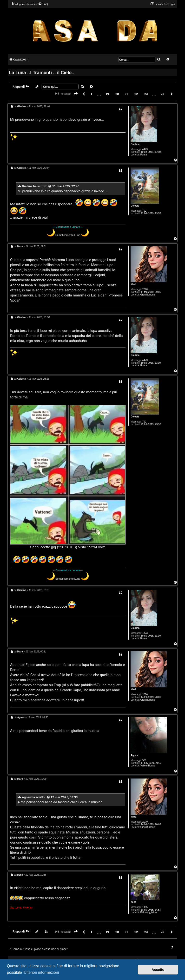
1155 (145, 907)
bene (133, 902)
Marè (133, 284)
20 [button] (117, 94)
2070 (145, 289)
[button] (76, 94)
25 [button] (162, 94)
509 (144, 760)
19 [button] (107, 94)
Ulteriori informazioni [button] (41, 972)
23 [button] (146, 94)
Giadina (135, 144)
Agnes (134, 755)
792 (144, 211)
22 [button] (136, 94)
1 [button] (91, 94)
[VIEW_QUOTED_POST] (50, 186)
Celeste (135, 206)
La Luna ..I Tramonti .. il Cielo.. (42, 72)
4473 (145, 149)
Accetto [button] (158, 970)
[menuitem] (43, 4)
